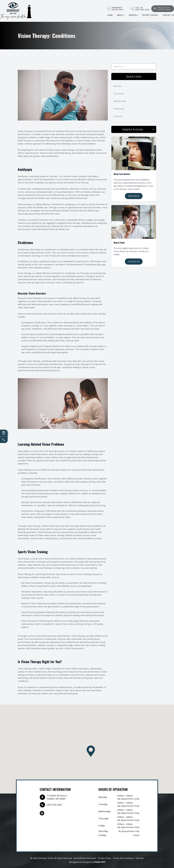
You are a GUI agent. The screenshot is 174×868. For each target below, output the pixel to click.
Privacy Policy (104, 858)
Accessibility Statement (85, 858)
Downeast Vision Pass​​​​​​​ (118, 9)
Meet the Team (120, 101)
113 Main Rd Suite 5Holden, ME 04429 (57, 797)
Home (110, 15)
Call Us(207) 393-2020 (142, 9)
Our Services (119, 94)
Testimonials (119, 109)
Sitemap (140, 858)
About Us (117, 86)
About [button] (121, 15)
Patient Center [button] (150, 15)
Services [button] (133, 15)
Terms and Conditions (123, 858)
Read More (134, 196)
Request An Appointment (164, 9)
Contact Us (168, 15)
